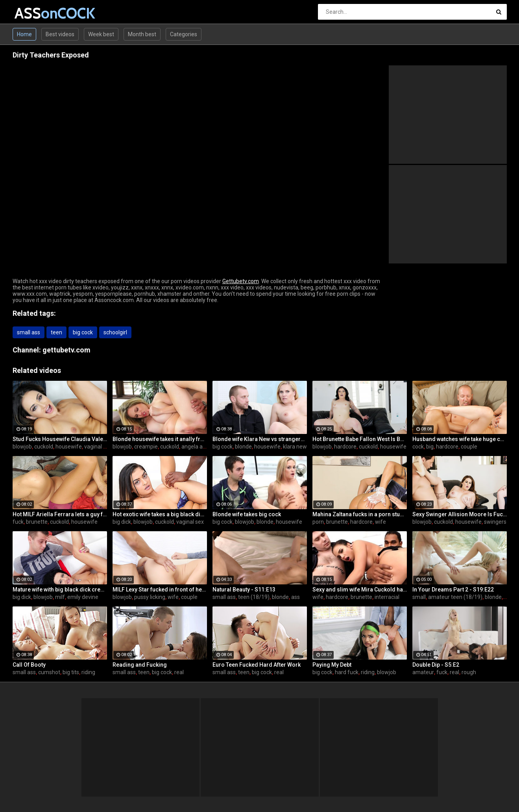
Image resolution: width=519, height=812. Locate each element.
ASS (35, 13)
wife (380, 522)
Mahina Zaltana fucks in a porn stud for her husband (360, 514)
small (419, 597)
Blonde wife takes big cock (247, 514)
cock (418, 447)
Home (24, 34)
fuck (18, 522)
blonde (243, 447)
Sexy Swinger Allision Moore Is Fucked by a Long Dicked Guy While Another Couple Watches (460, 514)
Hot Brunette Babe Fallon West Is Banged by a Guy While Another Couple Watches (360, 439)
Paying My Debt (332, 665)
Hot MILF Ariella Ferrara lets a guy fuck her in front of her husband (60, 514)
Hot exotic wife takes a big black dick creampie (160, 514)
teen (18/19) (254, 597)
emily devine (83, 597)
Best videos (60, 34)
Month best (142, 34)
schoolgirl (115, 332)
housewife (69, 447)
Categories (184, 34)
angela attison (199, 447)
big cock (83, 332)
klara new (295, 447)
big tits (71, 672)
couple (469, 447)
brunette (37, 522)
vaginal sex (98, 447)
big (430, 447)
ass (296, 597)
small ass (29, 332)
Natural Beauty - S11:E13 (244, 590)
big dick (122, 522)
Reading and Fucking (140, 665)
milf (60, 597)
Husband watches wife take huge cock (460, 439)
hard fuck (347, 672)
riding (88, 672)
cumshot (49, 672)
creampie (146, 447)
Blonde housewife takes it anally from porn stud (160, 439)
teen (56, 332)
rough (469, 672)
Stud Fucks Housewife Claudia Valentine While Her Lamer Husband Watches (60, 439)
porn (318, 522)
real (179, 672)
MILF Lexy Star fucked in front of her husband (160, 590)
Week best (101, 34)
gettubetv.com (66, 350)
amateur (423, 672)
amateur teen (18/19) (455, 597)
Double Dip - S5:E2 (436, 665)
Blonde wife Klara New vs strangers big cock (260, 439)
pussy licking (150, 597)
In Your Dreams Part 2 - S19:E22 (453, 590)
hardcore (345, 447)
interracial (387, 597)
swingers (495, 522)
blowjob (22, 447)
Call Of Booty (29, 665)
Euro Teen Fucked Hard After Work (257, 665)
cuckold (44, 447)
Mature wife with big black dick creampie (60, 590)
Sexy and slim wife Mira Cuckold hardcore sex (360, 590)
